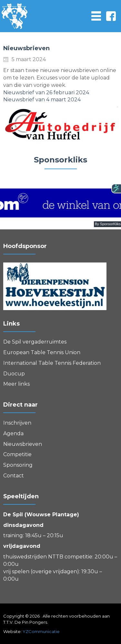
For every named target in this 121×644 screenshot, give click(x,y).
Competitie (17, 454)
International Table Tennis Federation (52, 363)
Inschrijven (17, 423)
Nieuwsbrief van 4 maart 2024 (42, 100)
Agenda (13, 433)
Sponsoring (18, 465)
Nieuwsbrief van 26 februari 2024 (46, 92)
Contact (14, 476)
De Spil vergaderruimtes (35, 342)
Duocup (14, 374)
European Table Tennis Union (42, 352)
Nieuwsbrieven (23, 444)
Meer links (16, 384)
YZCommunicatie (41, 631)
